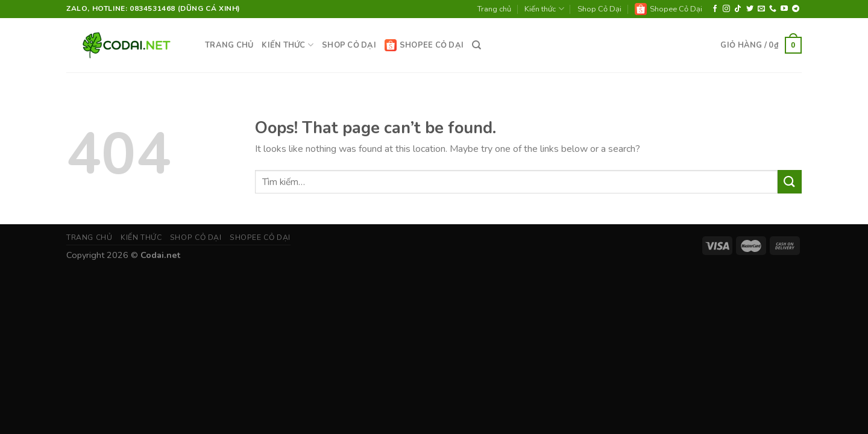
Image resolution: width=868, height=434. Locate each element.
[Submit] (790, 182)
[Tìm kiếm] (476, 45)
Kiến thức (544, 9)
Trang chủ (494, 9)
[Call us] (773, 9)
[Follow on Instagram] (726, 9)
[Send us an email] (761, 9)
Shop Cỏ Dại (599, 9)
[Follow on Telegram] (796, 9)
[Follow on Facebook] (715, 9)
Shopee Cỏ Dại (668, 9)
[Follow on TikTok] (738, 9)
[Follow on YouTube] (784, 9)
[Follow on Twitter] (750, 9)
